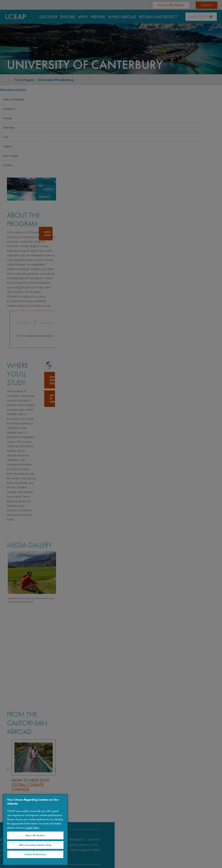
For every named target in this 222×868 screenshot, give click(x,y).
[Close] (63, 799)
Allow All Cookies (35, 835)
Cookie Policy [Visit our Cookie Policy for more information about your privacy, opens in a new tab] (32, 828)
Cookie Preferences (35, 854)
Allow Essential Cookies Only (35, 845)
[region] (35, 830)
